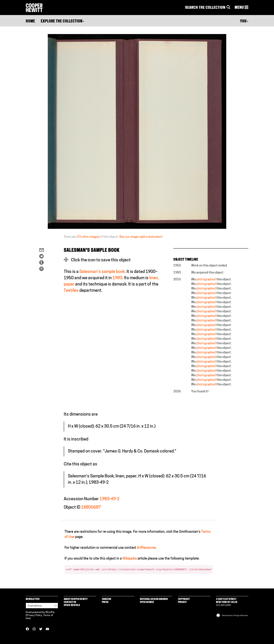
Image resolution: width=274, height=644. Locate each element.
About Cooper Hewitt (76, 599)
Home (30, 21)
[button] (241, 8)
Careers (106, 599)
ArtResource (146, 548)
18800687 (91, 508)
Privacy (182, 602)
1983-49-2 (110, 499)
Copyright (184, 599)
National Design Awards (154, 599)
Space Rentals (72, 605)
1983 (117, 278)
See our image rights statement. (141, 237)
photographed (206, 280)
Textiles (71, 291)
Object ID (72, 508)
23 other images (88, 237)
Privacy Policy (34, 615)
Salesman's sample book (102, 272)
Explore (63, 21)
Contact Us (70, 602)
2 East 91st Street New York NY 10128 (227, 601)
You (244, 21)
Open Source (147, 602)
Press (105, 602)
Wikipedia (130, 559)
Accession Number (81, 499)
